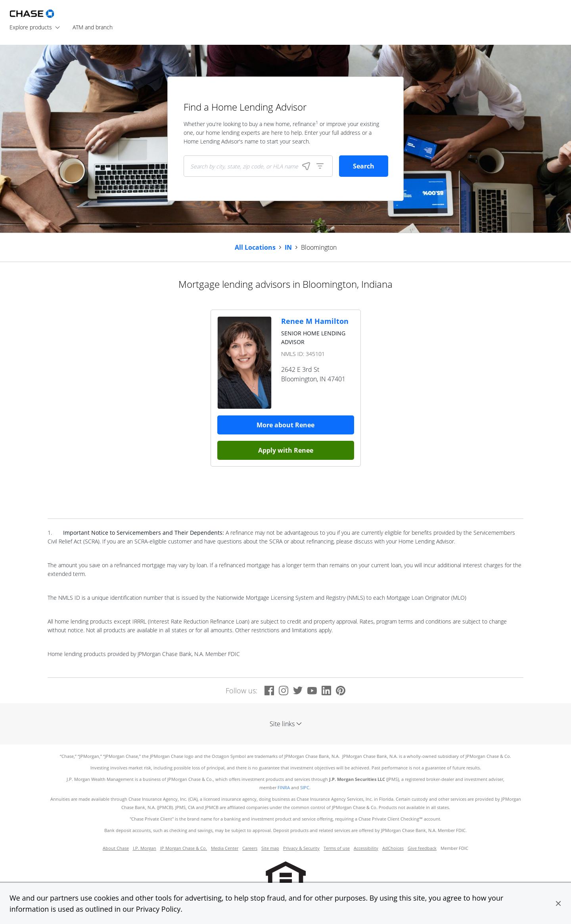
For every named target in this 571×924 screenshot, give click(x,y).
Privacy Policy (158, 909)
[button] (558, 903)
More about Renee (285, 425)
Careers (250, 848)
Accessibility (366, 848)
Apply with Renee (286, 450)
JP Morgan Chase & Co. (184, 848)
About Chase (116, 848)
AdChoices (393, 848)
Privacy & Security (301, 848)
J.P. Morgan (145, 848)
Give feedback (422, 848)
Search (364, 166)
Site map (270, 848)
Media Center (225, 848)
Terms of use (337, 848)
